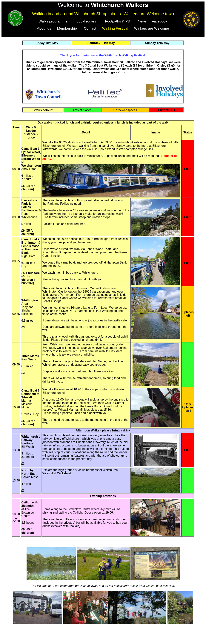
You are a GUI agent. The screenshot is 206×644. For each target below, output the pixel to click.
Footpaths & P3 (117, 21)
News (142, 21)
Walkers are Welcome (152, 28)
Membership (67, 28)
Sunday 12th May (157, 43)
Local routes (86, 21)
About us (44, 28)
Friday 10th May (47, 43)
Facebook (159, 21)
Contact (90, 28)
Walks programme (53, 21)
